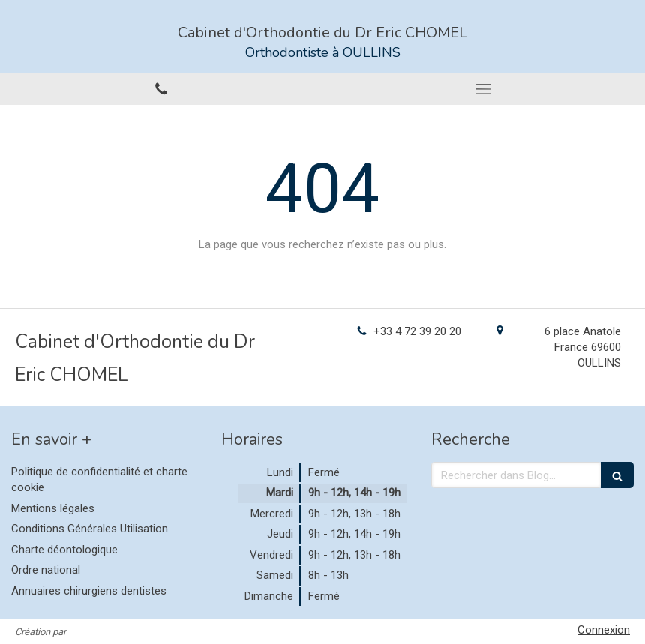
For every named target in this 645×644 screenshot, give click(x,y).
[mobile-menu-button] (484, 89)
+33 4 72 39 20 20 (417, 331)
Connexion (604, 630)
